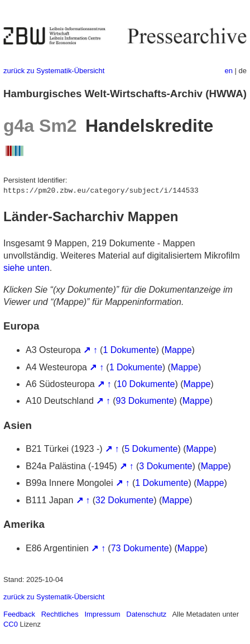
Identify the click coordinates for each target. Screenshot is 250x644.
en (229, 71)
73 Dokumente (140, 548)
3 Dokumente (165, 466)
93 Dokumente (145, 401)
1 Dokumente (129, 350)
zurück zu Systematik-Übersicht (54, 71)
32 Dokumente (124, 500)
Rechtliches (60, 614)
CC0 (11, 624)
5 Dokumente (151, 449)
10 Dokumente (146, 384)
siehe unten (27, 268)
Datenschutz (146, 614)
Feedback (19, 614)
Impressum (102, 614)
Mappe (178, 350)
